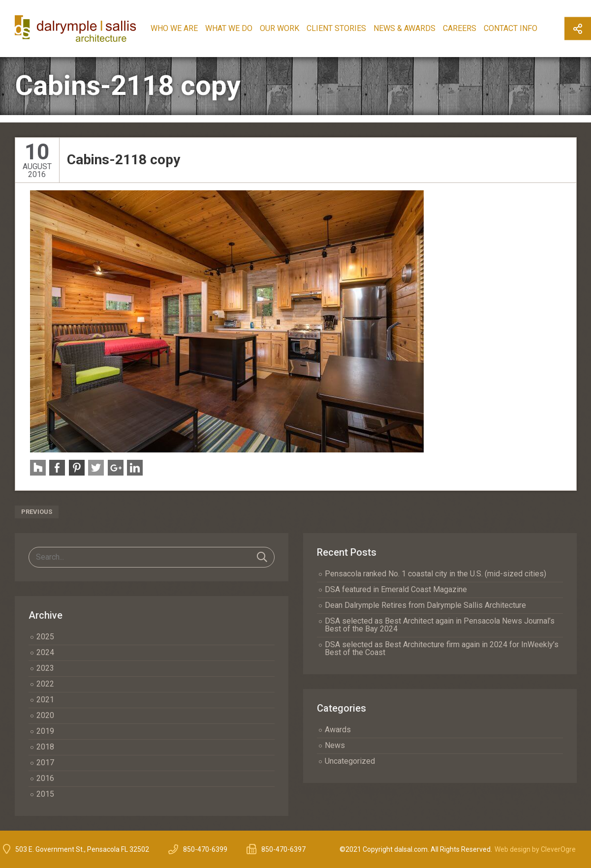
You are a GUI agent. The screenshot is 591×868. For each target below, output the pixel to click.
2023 (45, 668)
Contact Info (520, 28)
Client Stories (346, 28)
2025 (45, 637)
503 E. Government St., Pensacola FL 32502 (82, 849)
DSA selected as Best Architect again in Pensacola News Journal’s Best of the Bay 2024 (440, 625)
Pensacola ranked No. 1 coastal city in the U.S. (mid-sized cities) (435, 574)
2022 (45, 684)
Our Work (289, 28)
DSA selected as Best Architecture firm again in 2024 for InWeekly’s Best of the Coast (442, 648)
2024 (45, 652)
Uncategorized (350, 761)
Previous (37, 512)
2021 (45, 700)
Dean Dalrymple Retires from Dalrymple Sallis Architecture (425, 605)
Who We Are (184, 28)
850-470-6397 (283, 849)
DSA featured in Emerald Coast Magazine (396, 589)
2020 (45, 715)
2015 (45, 794)
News (335, 745)
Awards (338, 730)
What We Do (238, 28)
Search (262, 557)
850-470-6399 (205, 849)
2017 (45, 763)
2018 (45, 747)
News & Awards (414, 28)
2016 (45, 778)
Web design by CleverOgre (535, 849)
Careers (469, 28)
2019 (45, 731)
